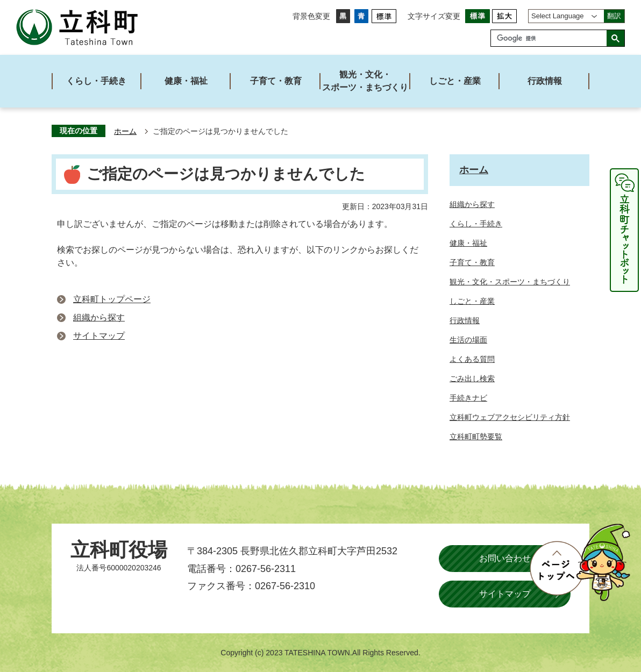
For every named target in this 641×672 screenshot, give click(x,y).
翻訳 (614, 16)
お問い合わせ (505, 558)
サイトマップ (99, 336)
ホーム (125, 131)
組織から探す (99, 317)
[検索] (551, 38)
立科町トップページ (112, 299)
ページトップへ (580, 562)
